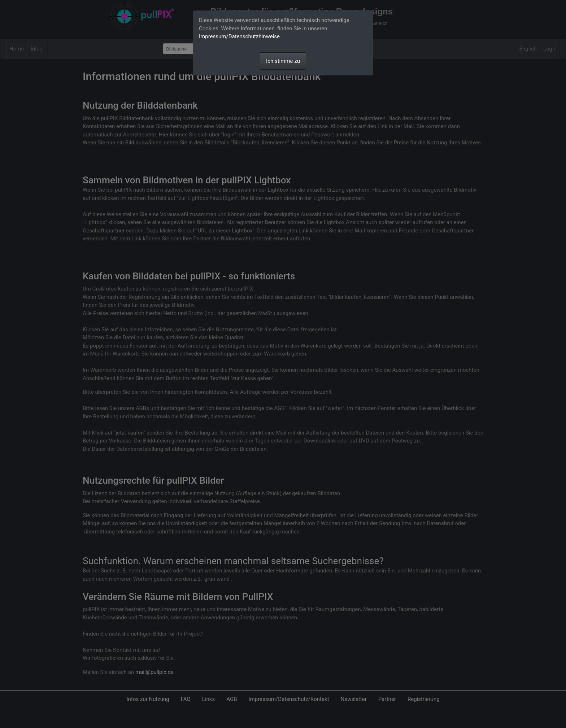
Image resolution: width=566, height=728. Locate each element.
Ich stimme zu (283, 61)
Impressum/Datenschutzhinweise (239, 36)
